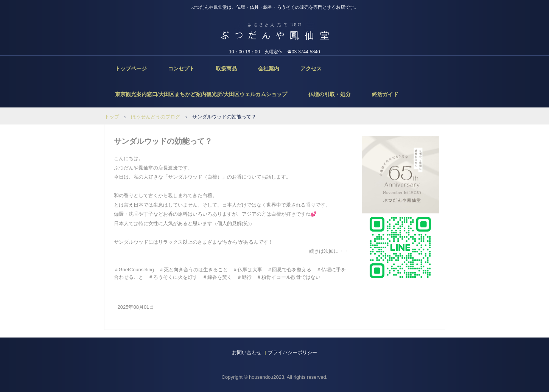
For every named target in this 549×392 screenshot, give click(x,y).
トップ (112, 117)
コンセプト (181, 68)
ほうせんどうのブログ (156, 117)
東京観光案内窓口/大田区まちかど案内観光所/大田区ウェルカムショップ (201, 94)
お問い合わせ (247, 352)
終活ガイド (385, 94)
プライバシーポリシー (292, 352)
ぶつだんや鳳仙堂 (274, 26)
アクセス (311, 68)
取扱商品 (226, 68)
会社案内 (269, 68)
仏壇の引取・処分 (330, 94)
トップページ (131, 68)
